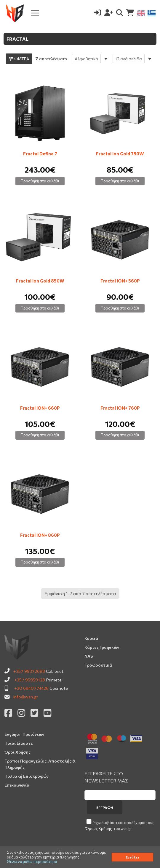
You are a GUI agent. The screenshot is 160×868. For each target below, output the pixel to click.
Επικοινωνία (17, 785)
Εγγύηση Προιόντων (24, 734)
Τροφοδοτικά (98, 665)
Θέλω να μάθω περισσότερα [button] (32, 862)
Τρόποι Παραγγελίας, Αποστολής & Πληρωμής (40, 764)
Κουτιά (91, 638)
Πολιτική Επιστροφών (27, 776)
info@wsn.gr (26, 697)
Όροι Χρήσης (17, 752)
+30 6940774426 (31, 688)
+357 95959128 (30, 680)
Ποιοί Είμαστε (19, 743)
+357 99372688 (29, 671)
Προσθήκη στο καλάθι (40, 181)
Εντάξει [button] (132, 857)
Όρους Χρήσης (99, 828)
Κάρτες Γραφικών (102, 647)
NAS (89, 656)
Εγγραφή (105, 807)
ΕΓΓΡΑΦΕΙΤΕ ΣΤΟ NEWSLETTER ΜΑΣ (106, 777)
